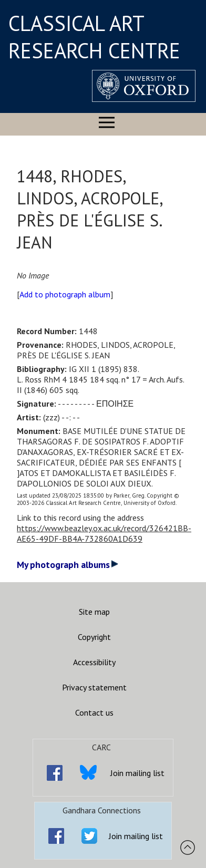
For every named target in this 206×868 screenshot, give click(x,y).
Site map (94, 612)
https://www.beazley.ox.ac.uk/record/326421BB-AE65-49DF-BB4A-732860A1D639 (104, 533)
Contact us (94, 712)
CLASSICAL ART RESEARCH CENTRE (94, 37)
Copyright (94, 637)
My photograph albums (68, 565)
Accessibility (94, 662)
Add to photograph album (65, 294)
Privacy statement (94, 687)
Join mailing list (137, 773)
